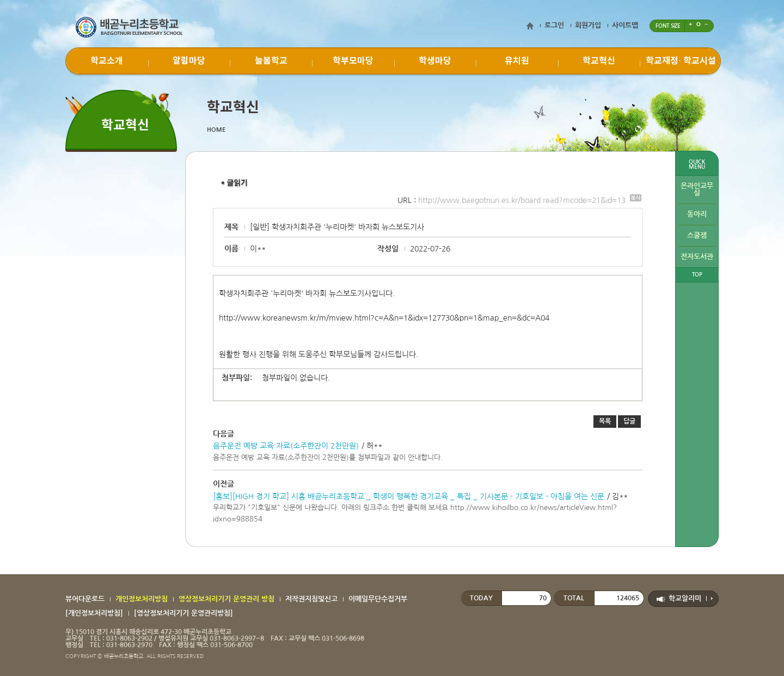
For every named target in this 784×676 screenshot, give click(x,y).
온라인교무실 (697, 189)
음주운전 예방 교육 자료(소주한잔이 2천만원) (286, 446)
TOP (697, 275)
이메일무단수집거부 (378, 599)
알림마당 (189, 61)
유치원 (517, 61)
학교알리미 (685, 598)
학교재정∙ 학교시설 (681, 61)
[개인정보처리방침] (94, 613)
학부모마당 (353, 61)
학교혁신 (599, 61)
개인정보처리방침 (142, 599)
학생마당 (435, 61)
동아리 (697, 214)
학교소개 (107, 61)
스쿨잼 (697, 235)
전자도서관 (697, 257)
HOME (216, 130)
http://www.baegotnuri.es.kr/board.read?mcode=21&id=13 (530, 200)
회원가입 (588, 25)
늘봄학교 (271, 61)
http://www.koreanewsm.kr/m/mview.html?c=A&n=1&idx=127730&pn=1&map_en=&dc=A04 (384, 318)
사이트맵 (625, 25)
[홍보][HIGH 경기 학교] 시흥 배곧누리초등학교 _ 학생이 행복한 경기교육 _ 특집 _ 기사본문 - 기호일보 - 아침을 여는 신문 (409, 496)
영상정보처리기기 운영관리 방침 (226, 599)
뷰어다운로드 (85, 599)
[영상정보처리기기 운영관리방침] (183, 613)
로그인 (554, 25)
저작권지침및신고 (311, 599)
